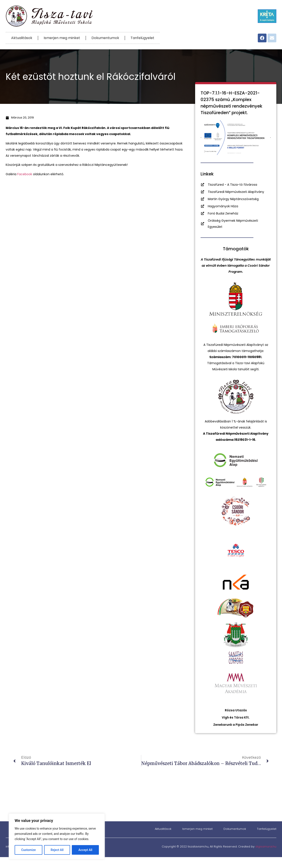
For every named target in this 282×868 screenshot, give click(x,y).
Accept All (85, 850)
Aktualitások (22, 38)
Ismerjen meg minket (62, 38)
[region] (57, 836)
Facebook (25, 174)
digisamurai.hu (266, 847)
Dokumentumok (105, 38)
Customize (28, 850)
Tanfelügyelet (142, 38)
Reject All (57, 850)
